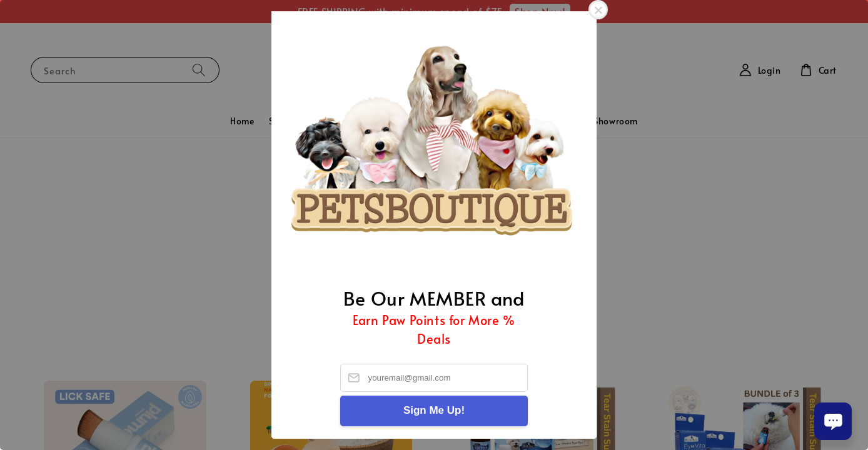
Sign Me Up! (434, 410)
